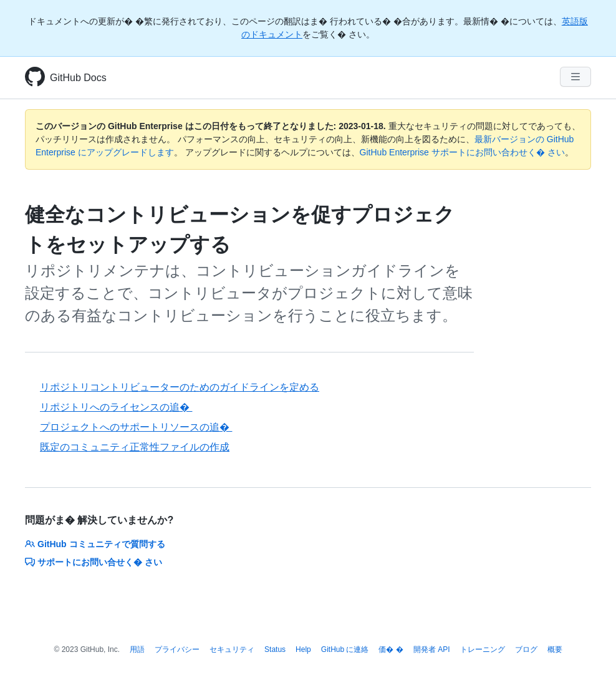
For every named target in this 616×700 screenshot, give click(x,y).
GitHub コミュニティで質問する (95, 544)
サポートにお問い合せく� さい (94, 562)
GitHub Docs (78, 78)
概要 (555, 649)
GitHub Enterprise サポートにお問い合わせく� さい (462, 152)
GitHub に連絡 (345, 649)
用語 (137, 649)
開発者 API (432, 649)
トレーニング (483, 649)
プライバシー (177, 649)
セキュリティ (232, 649)
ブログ (526, 649)
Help (303, 649)
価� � (391, 649)
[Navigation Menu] (575, 77)
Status (275, 649)
